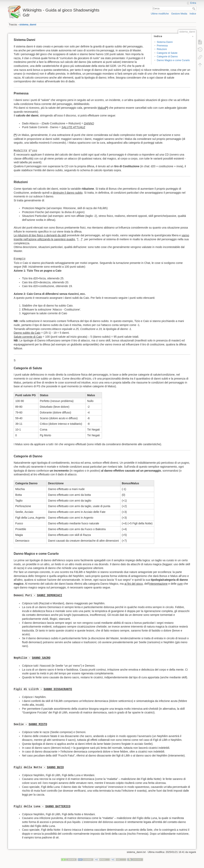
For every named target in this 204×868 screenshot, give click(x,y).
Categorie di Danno (167, 57)
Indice (193, 14)
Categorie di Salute (167, 53)
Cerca (194, 9)
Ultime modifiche (160, 14)
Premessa (162, 46)
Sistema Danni (165, 42)
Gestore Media (179, 14)
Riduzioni (162, 49)
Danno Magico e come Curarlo (173, 60)
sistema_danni (28, 25)
